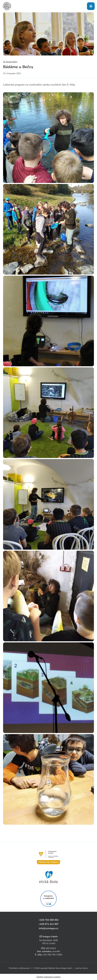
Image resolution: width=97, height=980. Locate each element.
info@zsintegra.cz (48, 928)
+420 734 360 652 (49, 920)
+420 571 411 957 (49, 924)
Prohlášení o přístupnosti (19, 968)
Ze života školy (10, 62)
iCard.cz (85, 968)
